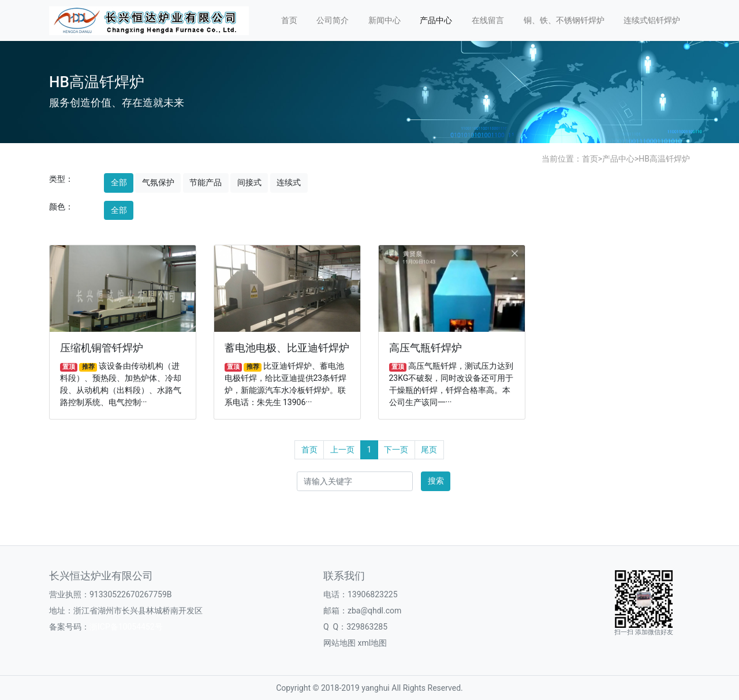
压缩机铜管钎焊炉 (102, 348)
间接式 (249, 182)
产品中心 (436, 20)
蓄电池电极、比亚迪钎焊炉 (287, 348)
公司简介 (333, 20)
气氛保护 (158, 182)
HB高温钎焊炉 (664, 159)
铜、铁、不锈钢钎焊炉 (564, 20)
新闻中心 (385, 20)
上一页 (342, 450)
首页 (289, 20)
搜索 (436, 481)
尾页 (429, 450)
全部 (119, 182)
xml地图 (372, 643)
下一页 (396, 450)
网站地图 (339, 643)
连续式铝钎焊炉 (652, 20)
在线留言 (488, 20)
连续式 (289, 182)
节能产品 (206, 182)
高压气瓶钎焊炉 (426, 348)
